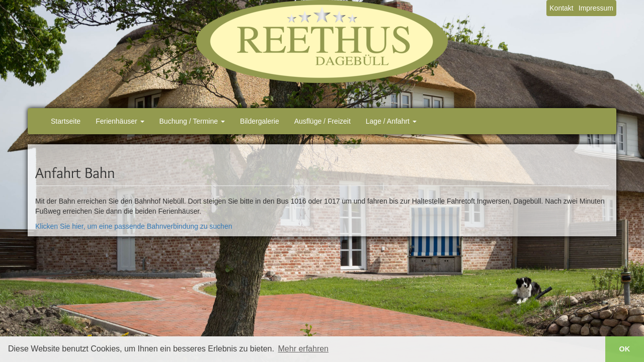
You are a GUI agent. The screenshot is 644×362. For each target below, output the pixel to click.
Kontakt (561, 8)
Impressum (596, 8)
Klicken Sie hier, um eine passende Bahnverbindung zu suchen (134, 226)
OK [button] (625, 349)
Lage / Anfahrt (391, 121)
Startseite (66, 121)
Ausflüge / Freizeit (323, 121)
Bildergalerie (260, 121)
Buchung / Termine (192, 121)
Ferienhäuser (120, 121)
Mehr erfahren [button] (304, 349)
